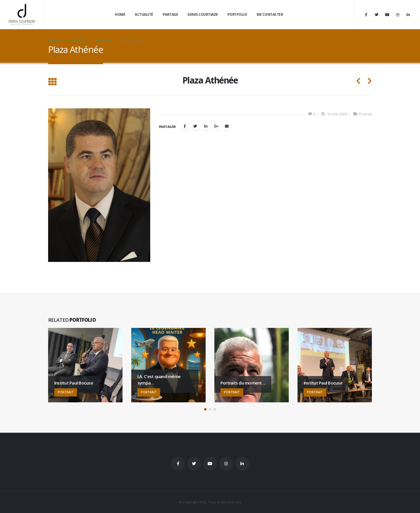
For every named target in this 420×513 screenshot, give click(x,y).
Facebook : (178, 464)
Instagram (226, 464)
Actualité (144, 14)
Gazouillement (195, 126)
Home (120, 14)
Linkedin (242, 464)
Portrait (365, 114)
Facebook (185, 126)
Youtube (210, 464)
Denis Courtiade (203, 14)
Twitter (194, 464)
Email (227, 126)
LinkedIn (206, 126)
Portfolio (237, 14)
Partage (170, 14)
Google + (216, 126)
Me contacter (270, 14)
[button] (205, 409)
